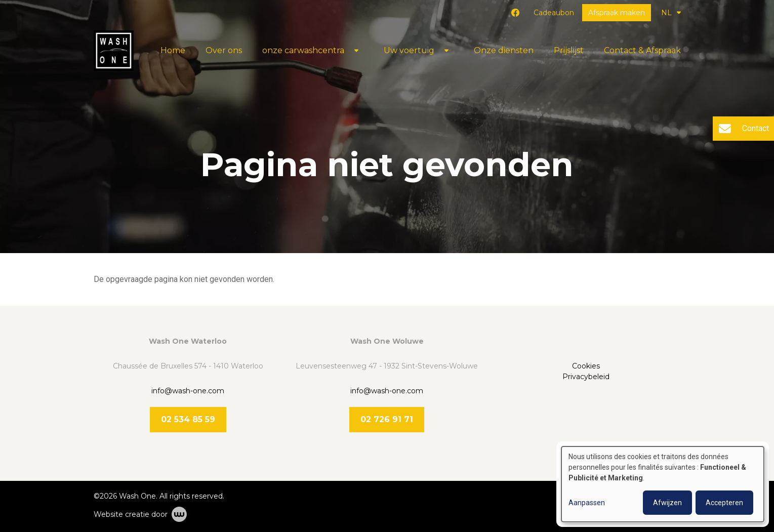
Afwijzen (667, 503)
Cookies (586, 366)
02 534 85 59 (188, 419)
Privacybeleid (586, 377)
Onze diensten (504, 50)
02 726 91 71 (387, 419)
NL (671, 13)
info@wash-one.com (188, 391)
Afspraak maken (617, 13)
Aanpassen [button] (587, 503)
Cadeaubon (554, 13)
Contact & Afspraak (642, 50)
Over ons (224, 50)
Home (173, 50)
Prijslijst (569, 50)
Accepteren (724, 503)
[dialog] (663, 484)
